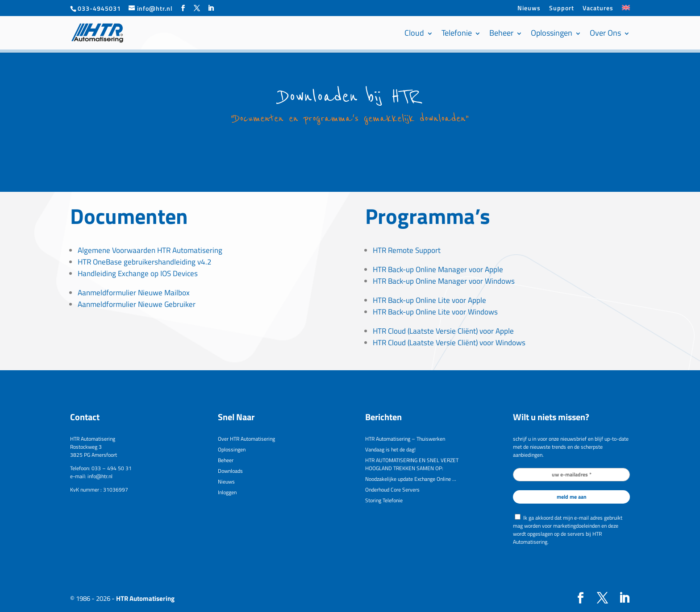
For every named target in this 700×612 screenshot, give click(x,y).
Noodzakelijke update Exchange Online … (411, 479)
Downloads (230, 471)
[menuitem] (626, 10)
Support (562, 9)
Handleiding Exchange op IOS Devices (138, 273)
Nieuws (529, 9)
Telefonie (457, 33)
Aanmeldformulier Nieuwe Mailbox (134, 293)
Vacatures (598, 9)
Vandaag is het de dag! (390, 449)
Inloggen (227, 492)
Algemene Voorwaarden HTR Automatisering (150, 250)
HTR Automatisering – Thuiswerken (405, 439)
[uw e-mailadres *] (571, 475)
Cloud (414, 33)
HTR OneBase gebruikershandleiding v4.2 (145, 262)
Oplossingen (552, 33)
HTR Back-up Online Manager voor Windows (444, 281)
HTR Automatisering (145, 598)
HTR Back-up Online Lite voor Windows (435, 312)
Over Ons (605, 33)
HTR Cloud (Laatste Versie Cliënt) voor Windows (449, 343)
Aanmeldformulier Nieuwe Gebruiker (137, 304)
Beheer (501, 33)
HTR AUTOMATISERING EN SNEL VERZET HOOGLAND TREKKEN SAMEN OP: (412, 464)
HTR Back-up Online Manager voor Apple (438, 269)
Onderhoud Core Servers (392, 490)
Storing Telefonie (384, 500)
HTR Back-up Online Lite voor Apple (429, 300)
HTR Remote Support (407, 250)
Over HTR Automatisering (246, 439)
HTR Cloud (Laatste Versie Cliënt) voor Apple (443, 331)
